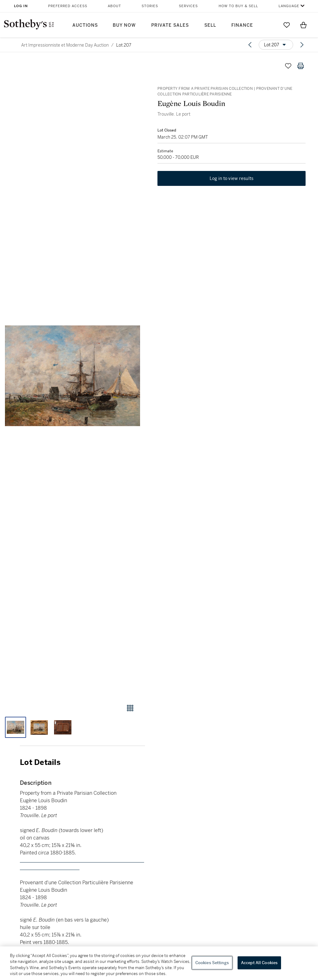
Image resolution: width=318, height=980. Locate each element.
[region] (159, 963)
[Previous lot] (250, 45)
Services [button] (188, 6)
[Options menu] (276, 45)
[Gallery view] (130, 708)
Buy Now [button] (124, 25)
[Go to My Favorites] (287, 25)
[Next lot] (302, 45)
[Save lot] (288, 66)
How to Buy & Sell (238, 6)
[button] (73, 376)
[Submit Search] (270, 25)
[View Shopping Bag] (303, 25)
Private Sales (170, 25)
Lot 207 (124, 45)
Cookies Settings (212, 963)
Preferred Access (68, 6)
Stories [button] (150, 6)
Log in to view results (232, 178)
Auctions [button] (85, 25)
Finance (242, 25)
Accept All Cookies (259, 963)
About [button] (114, 6)
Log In (21, 6)
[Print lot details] (301, 66)
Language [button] (289, 6)
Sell (210, 25)
